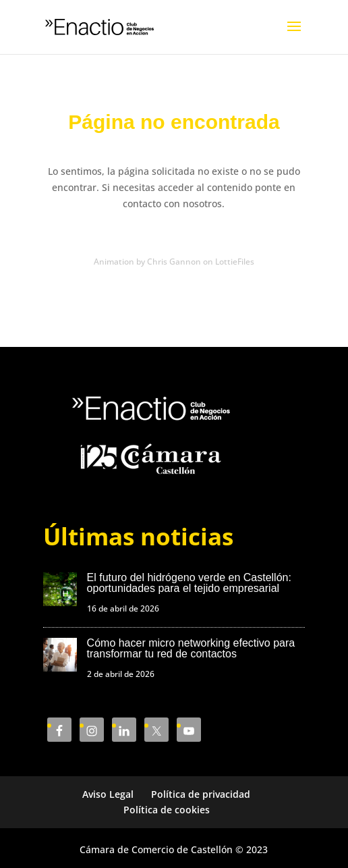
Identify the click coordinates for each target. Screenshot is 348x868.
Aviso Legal (108, 794)
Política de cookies (167, 810)
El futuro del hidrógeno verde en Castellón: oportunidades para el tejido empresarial (189, 583)
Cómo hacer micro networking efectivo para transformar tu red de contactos (191, 648)
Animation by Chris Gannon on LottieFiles (174, 262)
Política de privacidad (201, 794)
